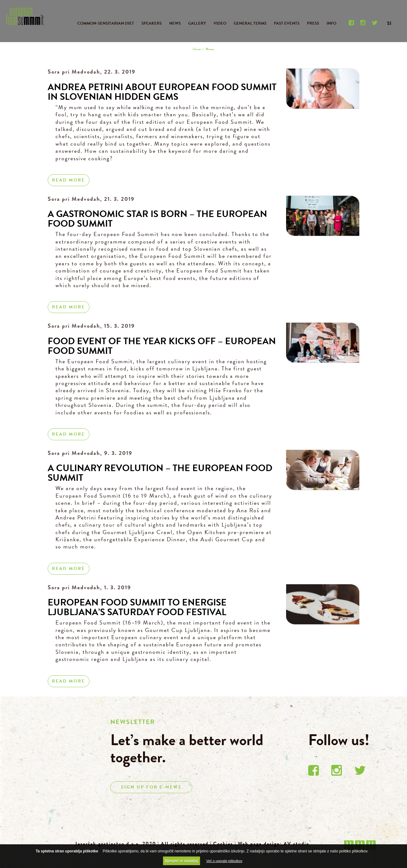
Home (197, 49)
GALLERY (197, 23)
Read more (69, 180)
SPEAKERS (152, 23)
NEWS (175, 23)
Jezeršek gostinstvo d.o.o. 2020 (115, 844)
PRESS (313, 23)
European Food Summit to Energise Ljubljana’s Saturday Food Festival (137, 607)
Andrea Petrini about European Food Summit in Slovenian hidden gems (162, 92)
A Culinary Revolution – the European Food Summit (160, 473)
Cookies (223, 844)
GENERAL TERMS (250, 23)
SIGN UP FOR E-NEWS (151, 787)
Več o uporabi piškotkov (224, 861)
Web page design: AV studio (273, 844)
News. (210, 49)
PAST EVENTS (287, 23)
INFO (331, 23)
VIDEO (220, 23)
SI (389, 23)
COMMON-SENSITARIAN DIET (106, 23)
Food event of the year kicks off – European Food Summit (162, 346)
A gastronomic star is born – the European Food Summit (157, 219)
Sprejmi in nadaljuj (182, 861)
